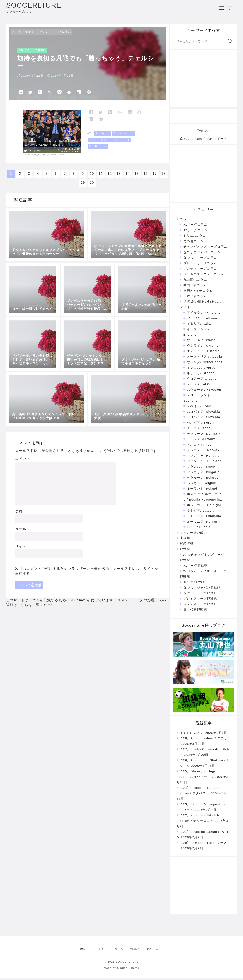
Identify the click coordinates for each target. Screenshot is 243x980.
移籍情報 (187, 545)
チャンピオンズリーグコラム (205, 248)
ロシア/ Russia (199, 529)
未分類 (185, 540)
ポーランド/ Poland (202, 490)
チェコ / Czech (199, 430)
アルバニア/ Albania (203, 320)
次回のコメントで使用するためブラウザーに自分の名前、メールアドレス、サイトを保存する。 (87, 573)
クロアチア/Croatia (202, 380)
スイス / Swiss (198, 386)
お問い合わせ (155, 951)
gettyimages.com (53, 156)
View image (33, 156)
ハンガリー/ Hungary (203, 457)
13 (119, 175)
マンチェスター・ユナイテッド (110, 141)
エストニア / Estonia (203, 353)
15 (137, 175)
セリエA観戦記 (195, 584)
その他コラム (194, 243)
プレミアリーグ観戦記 (55, 33)
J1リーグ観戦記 (196, 567)
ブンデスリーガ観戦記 (200, 606)
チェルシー (103, 135)
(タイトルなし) (192, 734)
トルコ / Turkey (199, 446)
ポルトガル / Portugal (204, 507)
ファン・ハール (123, 135)
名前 (19, 513)
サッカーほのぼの (193, 534)
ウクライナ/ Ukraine (203, 347)
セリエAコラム (195, 237)
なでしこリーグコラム (200, 259)
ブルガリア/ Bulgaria (203, 474)
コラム (185, 221)
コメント (25, 461)
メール (21, 531)
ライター (101, 951)
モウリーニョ (98, 148)
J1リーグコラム (196, 226)
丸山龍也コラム (195, 281)
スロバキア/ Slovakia (204, 413)
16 (146, 175)
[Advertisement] (204, 80)
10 (92, 175)
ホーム (17, 34)
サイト (21, 548)
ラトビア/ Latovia (201, 512)
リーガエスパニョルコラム (204, 276)
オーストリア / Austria (205, 358)
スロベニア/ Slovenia (204, 419)
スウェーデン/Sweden (204, 391)
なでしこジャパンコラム (202, 254)
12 (110, 175)
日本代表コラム (195, 298)
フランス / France (201, 468)
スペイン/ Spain (199, 408)
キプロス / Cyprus (201, 369)
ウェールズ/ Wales (201, 342)
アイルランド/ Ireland (204, 314)
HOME (83, 951)
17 (155, 175)
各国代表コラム (195, 287)
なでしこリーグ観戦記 (200, 595)
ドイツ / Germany (201, 441)
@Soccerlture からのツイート (203, 140)
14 (128, 175)
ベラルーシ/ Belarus (203, 479)
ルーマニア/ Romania (204, 523)
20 (92, 184)
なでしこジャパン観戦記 (202, 589)
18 (164, 175)
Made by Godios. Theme (121, 970)
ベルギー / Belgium (202, 485)
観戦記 (30, 34)
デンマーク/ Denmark (204, 435)
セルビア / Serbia (201, 424)
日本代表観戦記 (195, 611)
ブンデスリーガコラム (200, 270)
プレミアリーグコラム (200, 265)
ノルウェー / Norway (203, 452)
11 (101, 175)
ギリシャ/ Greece (201, 375)
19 (83, 184)
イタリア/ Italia (199, 325)
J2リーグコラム (196, 232)
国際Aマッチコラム (198, 292)
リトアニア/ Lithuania (204, 518)
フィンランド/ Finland (204, 463)
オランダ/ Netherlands (205, 364)
